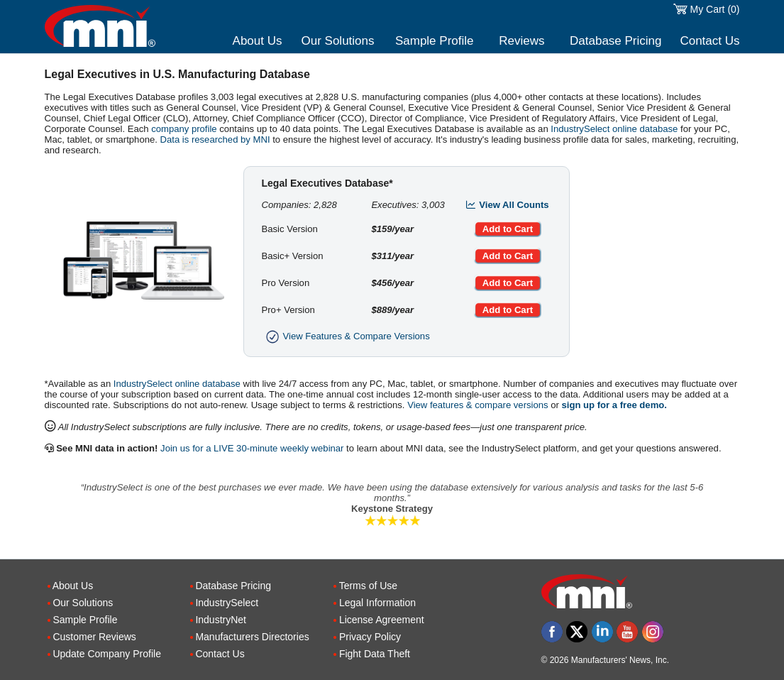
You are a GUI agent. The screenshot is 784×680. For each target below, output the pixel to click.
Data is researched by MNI (215, 139)
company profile (184, 129)
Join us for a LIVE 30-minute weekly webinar (252, 448)
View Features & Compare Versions (346, 336)
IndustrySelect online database (614, 129)
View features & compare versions (477, 405)
